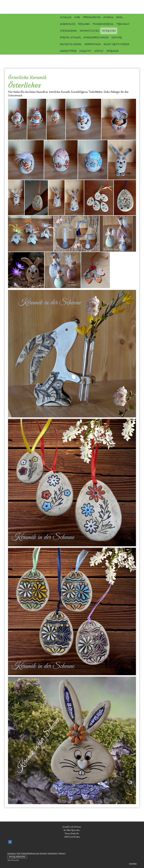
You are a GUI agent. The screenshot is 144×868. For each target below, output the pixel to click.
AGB (18, 853)
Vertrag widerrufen (17, 857)
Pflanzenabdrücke (103, 24)
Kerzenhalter (67, 24)
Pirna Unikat (123, 24)
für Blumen (84, 24)
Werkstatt (85, 51)
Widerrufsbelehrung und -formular (34, 853)
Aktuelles (66, 17)
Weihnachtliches (89, 31)
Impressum (112, 51)
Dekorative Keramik (71, 44)
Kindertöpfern (68, 51)
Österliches (109, 31)
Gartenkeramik (68, 31)
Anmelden (133, 864)
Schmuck (108, 17)
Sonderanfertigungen (96, 38)
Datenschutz (53, 853)
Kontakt (99, 51)
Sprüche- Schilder (70, 38)
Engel (120, 17)
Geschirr (117, 38)
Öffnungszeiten (92, 17)
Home (77, 17)
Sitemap (62, 853)
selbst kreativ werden (116, 44)
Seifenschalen (93, 44)
